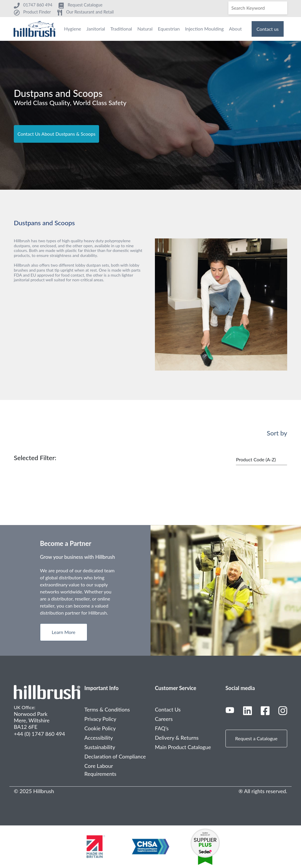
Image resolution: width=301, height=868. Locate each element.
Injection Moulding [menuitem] (204, 29)
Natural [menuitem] (145, 29)
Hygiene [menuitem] (73, 29)
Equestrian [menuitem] (169, 29)
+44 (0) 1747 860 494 (39, 734)
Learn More (64, 632)
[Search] (258, 8)
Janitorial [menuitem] (96, 29)
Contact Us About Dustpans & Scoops (56, 134)
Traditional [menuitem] (121, 29)
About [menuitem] (235, 29)
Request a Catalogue (256, 738)
